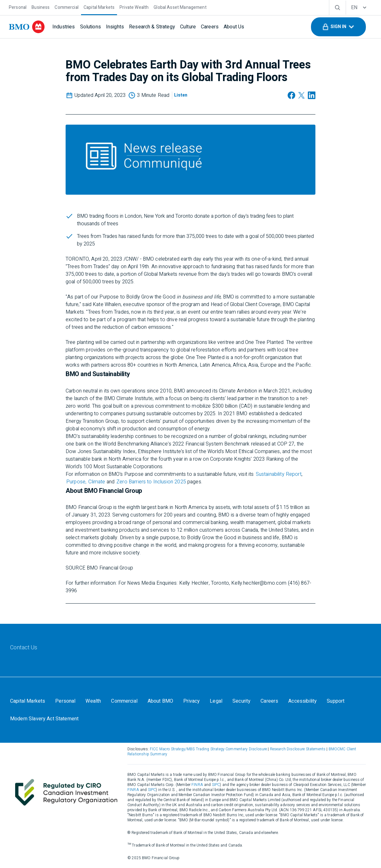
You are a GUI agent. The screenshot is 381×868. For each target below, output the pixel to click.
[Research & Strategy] (152, 27)
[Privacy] (191, 701)
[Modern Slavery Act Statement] (44, 719)
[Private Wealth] (134, 7)
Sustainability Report (279, 474)
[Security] (241, 701)
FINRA (197, 785)
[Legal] (216, 701)
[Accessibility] (302, 701)
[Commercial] (67, 7)
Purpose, (76, 482)
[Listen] (181, 95)
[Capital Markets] (99, 7)
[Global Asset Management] (180, 7)
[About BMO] (160, 701)
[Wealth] (93, 701)
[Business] (41, 7)
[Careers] (210, 27)
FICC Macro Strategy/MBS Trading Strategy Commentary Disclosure (208, 749)
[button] (338, 27)
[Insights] (115, 27)
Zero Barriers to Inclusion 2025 (151, 482)
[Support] (336, 701)
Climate (97, 482)
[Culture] (188, 27)
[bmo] (27, 27)
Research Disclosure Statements (298, 749)
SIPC (216, 785)
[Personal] (18, 7)
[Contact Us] (24, 648)
